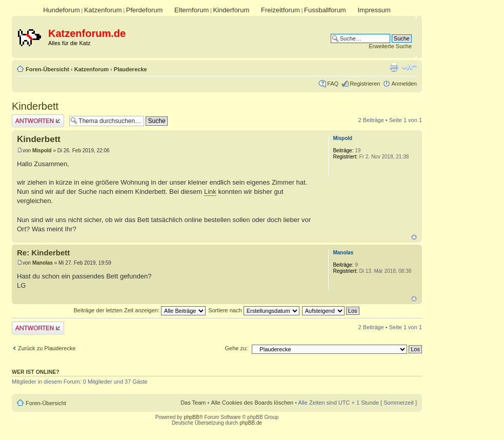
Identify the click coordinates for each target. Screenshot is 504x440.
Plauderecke (130, 69)
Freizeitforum (280, 10)
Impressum (374, 10)
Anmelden (404, 84)
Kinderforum (231, 10)
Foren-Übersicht (47, 69)
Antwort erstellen (38, 121)
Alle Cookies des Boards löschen (252, 403)
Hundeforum (62, 10)
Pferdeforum (145, 10)
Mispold (42, 151)
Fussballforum (325, 10)
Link (210, 192)
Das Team (193, 403)
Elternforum (191, 10)
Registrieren (365, 84)
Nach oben (414, 237)
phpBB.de (251, 423)
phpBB (191, 417)
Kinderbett (35, 106)
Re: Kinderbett (43, 253)
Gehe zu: (236, 348)
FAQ (333, 84)
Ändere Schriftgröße (409, 67)
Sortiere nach (254, 310)
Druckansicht (394, 67)
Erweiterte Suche (390, 46)
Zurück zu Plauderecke (47, 348)
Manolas (43, 263)
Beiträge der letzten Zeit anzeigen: (139, 310)
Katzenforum (103, 10)
